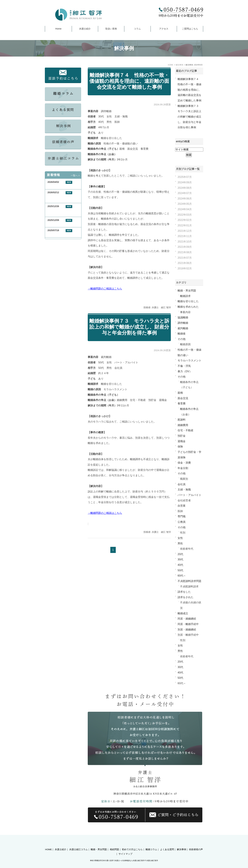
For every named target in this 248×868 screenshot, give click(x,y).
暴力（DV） (185, 371)
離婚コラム (151, 844)
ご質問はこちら (190, 29)
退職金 (182, 441)
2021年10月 (185, 242)
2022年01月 (185, 225)
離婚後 (182, 334)
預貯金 (182, 436)
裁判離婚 (183, 328)
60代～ (182, 576)
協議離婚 (183, 317)
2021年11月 (185, 236)
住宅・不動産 (186, 430)
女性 (180, 538)
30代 (180, 559)
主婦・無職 (184, 489)
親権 (180, 393)
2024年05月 (185, 204)
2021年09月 (185, 247)
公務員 (182, 522)
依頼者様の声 (196, 844)
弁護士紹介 (85, 29)
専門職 (182, 516)
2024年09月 (185, 182)
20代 (180, 554)
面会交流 (183, 398)
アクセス (164, 29)
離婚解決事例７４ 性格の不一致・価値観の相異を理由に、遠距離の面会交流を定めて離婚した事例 (129, 81)
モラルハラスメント (189, 360)
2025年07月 (185, 177)
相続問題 (114, 844)
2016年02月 (185, 268)
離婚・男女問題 (187, 290)
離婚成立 (183, 613)
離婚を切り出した (188, 301)
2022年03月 (185, 215)
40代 (180, 565)
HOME (49, 844)
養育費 (182, 403)
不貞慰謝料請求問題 (189, 581)
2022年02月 (185, 220)
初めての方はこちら (132, 844)
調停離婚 (183, 323)
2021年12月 (185, 231)
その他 (182, 339)
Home (58, 29)
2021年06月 (185, 263)
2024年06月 (185, 198)
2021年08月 (185, 252)
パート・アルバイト (189, 495)
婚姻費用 (183, 425)
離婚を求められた (188, 307)
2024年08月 (185, 188)
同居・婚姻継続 (187, 619)
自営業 (182, 506)
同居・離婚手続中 (188, 624)
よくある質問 (167, 844)
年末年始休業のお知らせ (60, 224)
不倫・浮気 (184, 366)
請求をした (184, 592)
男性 (180, 543)
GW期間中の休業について (61, 186)
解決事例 (182, 844)
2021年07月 (185, 258)
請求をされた (186, 597)
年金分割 (183, 468)
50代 (180, 570)
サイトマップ (125, 848)
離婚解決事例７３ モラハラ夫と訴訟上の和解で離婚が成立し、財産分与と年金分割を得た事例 (129, 327)
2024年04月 (185, 209)
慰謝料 (182, 420)
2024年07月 (185, 193)
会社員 (182, 484)
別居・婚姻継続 (187, 629)
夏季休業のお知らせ (58, 234)
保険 (180, 446)
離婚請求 (185, 296)
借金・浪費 (184, 463)
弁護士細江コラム (78, 844)
